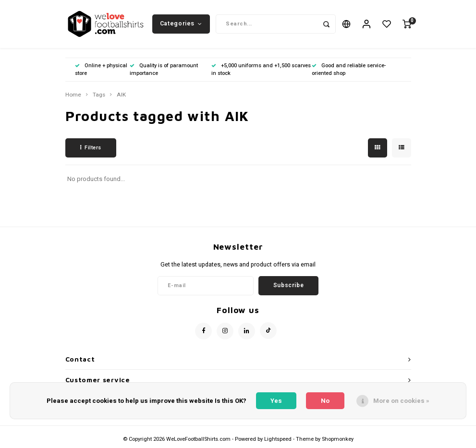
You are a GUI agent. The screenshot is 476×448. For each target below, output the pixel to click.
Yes (276, 401)
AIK (121, 95)
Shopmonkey (338, 439)
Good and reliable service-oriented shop (349, 69)
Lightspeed (278, 439)
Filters (91, 148)
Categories (181, 24)
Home (73, 95)
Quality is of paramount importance (164, 69)
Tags (99, 95)
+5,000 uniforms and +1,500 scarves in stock (261, 69)
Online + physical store (101, 69)
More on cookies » (401, 401)
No (325, 401)
